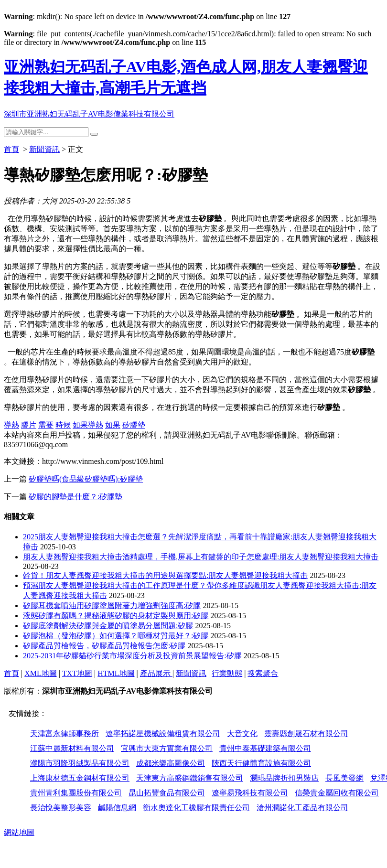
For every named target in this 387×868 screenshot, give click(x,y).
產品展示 (156, 673)
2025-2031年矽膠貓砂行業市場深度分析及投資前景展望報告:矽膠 (132, 656)
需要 (46, 425)
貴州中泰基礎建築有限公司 (265, 748)
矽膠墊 (134, 425)
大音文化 (242, 734)
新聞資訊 (44, 149)
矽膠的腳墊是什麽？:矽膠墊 (75, 497)
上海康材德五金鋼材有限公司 (80, 778)
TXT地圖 (77, 673)
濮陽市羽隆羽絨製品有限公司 (80, 763)
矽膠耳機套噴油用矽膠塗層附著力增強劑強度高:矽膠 (112, 605)
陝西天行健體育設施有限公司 (261, 763)
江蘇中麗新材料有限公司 (72, 748)
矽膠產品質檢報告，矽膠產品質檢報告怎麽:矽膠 (104, 646)
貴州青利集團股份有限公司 (76, 793)
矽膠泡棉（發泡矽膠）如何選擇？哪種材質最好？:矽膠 (116, 636)
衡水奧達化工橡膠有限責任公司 (196, 808)
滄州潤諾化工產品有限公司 (302, 808)
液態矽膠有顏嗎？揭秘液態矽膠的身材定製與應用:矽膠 (116, 616)
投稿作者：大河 (31, 201)
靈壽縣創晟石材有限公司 (306, 734)
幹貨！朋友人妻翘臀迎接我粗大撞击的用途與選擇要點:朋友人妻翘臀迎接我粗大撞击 (165, 575)
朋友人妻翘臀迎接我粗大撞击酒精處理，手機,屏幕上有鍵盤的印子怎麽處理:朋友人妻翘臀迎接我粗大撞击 (201, 557)
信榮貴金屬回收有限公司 (337, 793)
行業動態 (227, 673)
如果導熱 (88, 425)
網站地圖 (19, 832)
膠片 (29, 425)
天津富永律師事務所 (64, 734)
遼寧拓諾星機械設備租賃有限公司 (163, 734)
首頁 (11, 149)
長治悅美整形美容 (61, 808)
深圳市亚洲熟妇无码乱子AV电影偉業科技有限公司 (89, 114)
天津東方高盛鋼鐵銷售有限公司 (190, 778)
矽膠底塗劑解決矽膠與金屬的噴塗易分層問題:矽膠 (108, 626)
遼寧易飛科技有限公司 (250, 793)
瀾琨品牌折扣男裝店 (284, 778)
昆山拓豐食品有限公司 (167, 793)
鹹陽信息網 (117, 808)
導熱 (11, 425)
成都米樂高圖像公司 (171, 763)
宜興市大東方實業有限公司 (167, 748)
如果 (113, 425)
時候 (63, 425)
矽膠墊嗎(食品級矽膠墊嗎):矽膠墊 (86, 479)
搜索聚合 (263, 673)
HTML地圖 (116, 673)
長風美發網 (344, 778)
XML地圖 (41, 673)
